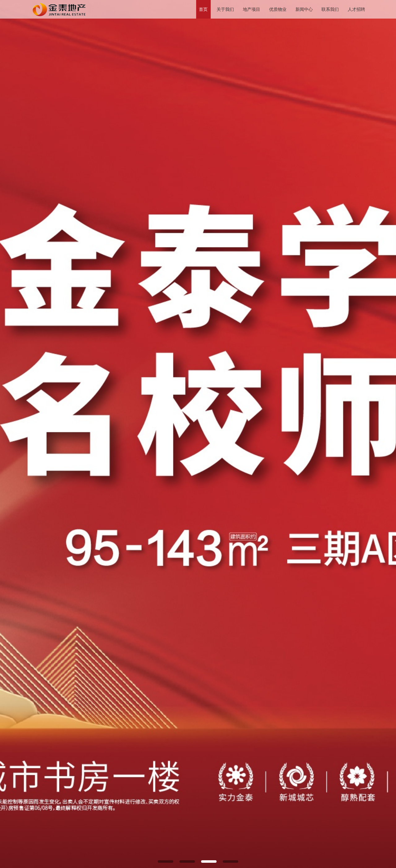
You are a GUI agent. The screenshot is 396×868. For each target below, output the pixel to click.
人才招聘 (356, 9)
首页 (203, 9)
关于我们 (225, 9)
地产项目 (252, 9)
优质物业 (278, 9)
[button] (166, 861)
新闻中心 (304, 9)
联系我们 (330, 9)
